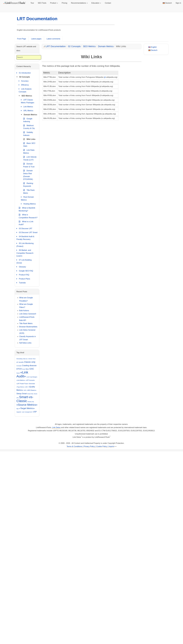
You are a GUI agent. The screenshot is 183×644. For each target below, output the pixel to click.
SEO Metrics (89, 46)
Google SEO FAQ (25, 271)
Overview (32, 384)
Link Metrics (27, 107)
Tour (32, 3)
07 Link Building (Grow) (24, 261)
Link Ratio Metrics (29, 151)
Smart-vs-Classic (25, 399)
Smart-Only (30, 394)
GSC (32, 369)
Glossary (21, 267)
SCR (25, 390)
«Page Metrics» (21, 387)
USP (35, 412)
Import (18, 373)
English (153, 47)
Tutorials (21, 283)
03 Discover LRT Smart (27, 233)
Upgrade (19, 412)
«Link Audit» (22, 374)
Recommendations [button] (79, 3)
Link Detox (56, 427)
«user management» (27, 412)
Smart (24, 394)
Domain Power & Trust (29, 165)
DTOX (19, 369)
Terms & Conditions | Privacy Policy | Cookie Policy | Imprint (90, 446)
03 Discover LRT (24, 229)
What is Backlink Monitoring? (27, 209)
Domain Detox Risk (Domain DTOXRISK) (28, 175)
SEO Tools (42, 3)
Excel (24, 369)
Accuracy (24, 81)
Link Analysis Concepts (25, 90)
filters (27, 369)
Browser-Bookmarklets (28, 327)
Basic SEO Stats (29, 144)
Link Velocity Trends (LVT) (30, 158)
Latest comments (53, 39)
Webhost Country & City (29, 127)
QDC (27, 387)
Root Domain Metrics (27, 198)
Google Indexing (28, 120)
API (17, 362)
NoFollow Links (25, 343)
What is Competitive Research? (28, 216)
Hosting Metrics (28, 204)
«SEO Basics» (32, 390)
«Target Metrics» (27, 408)
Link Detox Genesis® (28, 314)
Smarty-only (31, 402)
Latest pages (36, 39)
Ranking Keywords (28, 185)
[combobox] (29, 57)
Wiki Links (29, 139)
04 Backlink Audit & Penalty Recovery (25, 238)
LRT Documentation (37, 19)
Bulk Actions (24, 311)
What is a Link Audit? (26, 223)
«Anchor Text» (32, 359)
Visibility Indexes (28, 134)
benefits (21, 362)
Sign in (178, 3)
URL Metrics (27, 111)
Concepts (19, 366)
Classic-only (30, 362)
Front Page (22, 39)
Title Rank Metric (29, 191)
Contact (108, 3)
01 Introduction (24, 73)
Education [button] (96, 3)
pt (105, 77)
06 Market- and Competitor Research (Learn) (25, 253)
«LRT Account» (30, 380)
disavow (33, 365)
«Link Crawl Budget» (32, 377)
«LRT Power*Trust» (22, 384)
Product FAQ (23, 275)
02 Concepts (74, 46)
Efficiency (24, 85)
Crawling (25, 366)
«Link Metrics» (21, 380)
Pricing (64, 3)
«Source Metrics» (27, 405)
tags (18, 409)
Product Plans (23, 279)
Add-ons (25, 359)
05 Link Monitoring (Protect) (25, 245)
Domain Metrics (106, 46)
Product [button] (54, 3)
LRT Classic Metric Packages (28, 101)
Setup (19, 394)
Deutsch (167, 3)
